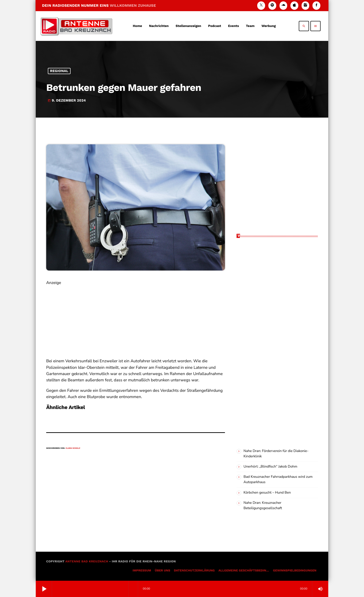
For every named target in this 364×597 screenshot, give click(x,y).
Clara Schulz (73, 448)
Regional (59, 71)
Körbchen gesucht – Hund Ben (267, 493)
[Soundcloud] (283, 5)
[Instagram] (305, 5)
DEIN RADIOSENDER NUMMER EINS (99, 5)
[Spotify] (272, 5)
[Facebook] (316, 5)
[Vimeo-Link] (76, 26)
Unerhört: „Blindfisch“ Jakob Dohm (270, 467)
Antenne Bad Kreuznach (87, 562)
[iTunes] (294, 5)
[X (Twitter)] (261, 5)
